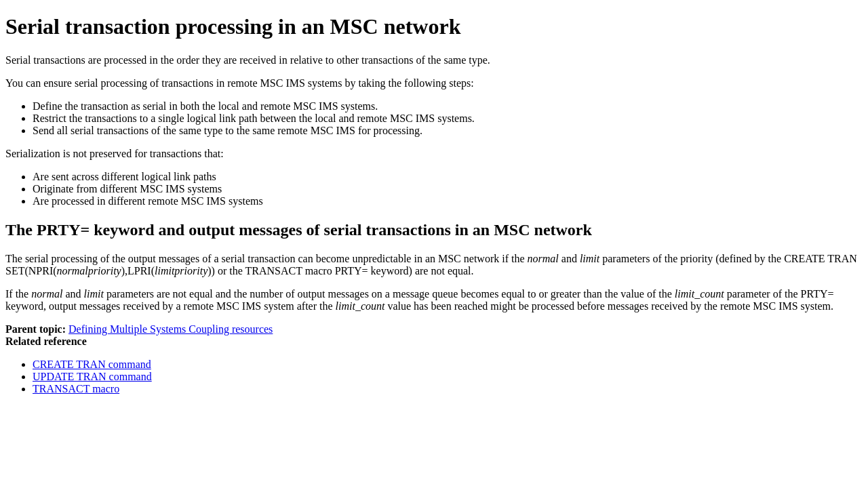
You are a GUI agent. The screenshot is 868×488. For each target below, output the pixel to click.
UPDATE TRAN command (92, 377)
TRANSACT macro (76, 389)
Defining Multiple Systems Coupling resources (171, 329)
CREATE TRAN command (92, 364)
